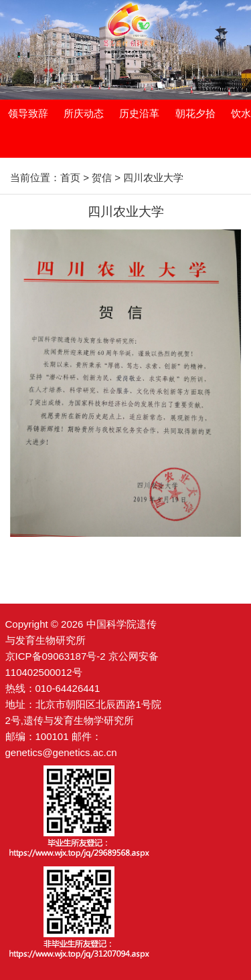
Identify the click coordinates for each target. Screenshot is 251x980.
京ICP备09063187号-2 (56, 656)
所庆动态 (84, 113)
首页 (70, 177)
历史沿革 (139, 113)
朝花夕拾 (195, 113)
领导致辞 (28, 113)
